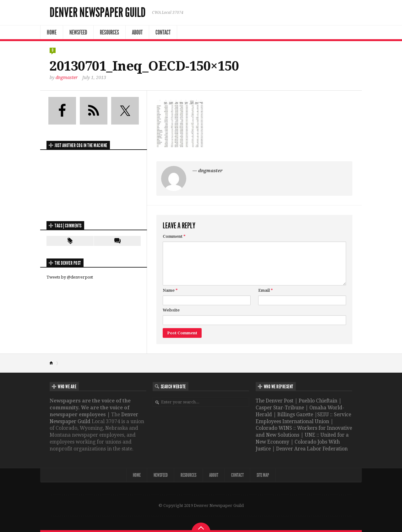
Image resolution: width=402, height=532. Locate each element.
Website (171, 310)
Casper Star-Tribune (280, 408)
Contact (163, 32)
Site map (263, 475)
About (137, 32)
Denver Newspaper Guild (98, 13)
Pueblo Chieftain (318, 401)
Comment (174, 236)
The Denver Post (274, 401)
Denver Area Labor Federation (312, 449)
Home (52, 32)
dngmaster (67, 77)
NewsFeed (78, 32)
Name (170, 290)
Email (266, 290)
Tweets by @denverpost (70, 277)
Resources (109, 32)
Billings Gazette (295, 415)
